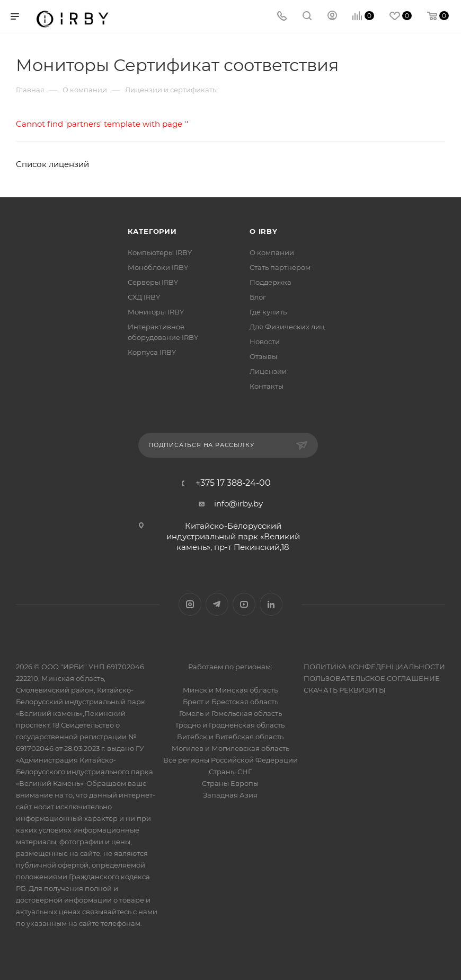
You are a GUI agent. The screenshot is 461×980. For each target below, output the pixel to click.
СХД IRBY (144, 297)
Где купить (268, 312)
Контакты (267, 386)
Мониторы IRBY (156, 312)
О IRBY (264, 231)
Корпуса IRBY (152, 352)
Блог (258, 297)
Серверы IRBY (153, 282)
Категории (152, 231)
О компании (272, 252)
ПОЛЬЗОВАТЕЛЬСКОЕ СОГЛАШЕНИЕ (372, 678)
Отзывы (263, 356)
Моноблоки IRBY (158, 267)
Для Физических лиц (287, 327)
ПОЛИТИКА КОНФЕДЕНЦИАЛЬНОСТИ (374, 667)
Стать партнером (280, 267)
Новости (265, 342)
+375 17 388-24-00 (233, 483)
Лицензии (268, 371)
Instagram (190, 604)
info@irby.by (238, 504)
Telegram (217, 604)
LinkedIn (271, 604)
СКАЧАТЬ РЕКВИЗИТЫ (345, 690)
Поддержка (271, 282)
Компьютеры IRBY (160, 252)
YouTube (244, 604)
